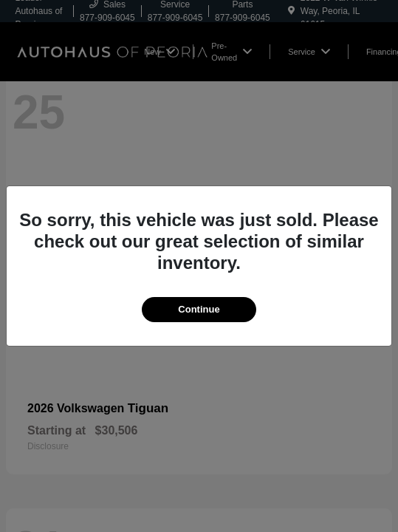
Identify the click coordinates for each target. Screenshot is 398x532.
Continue (199, 309)
